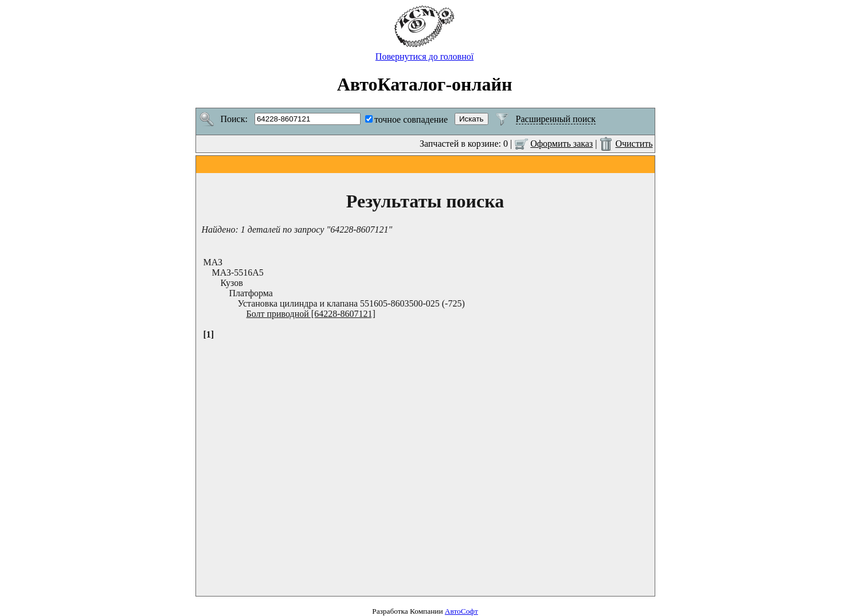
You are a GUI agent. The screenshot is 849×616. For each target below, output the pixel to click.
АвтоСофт (461, 611)
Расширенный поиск (556, 119)
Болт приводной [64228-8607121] (311, 314)
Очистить (634, 144)
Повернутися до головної (424, 52)
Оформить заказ (562, 144)
